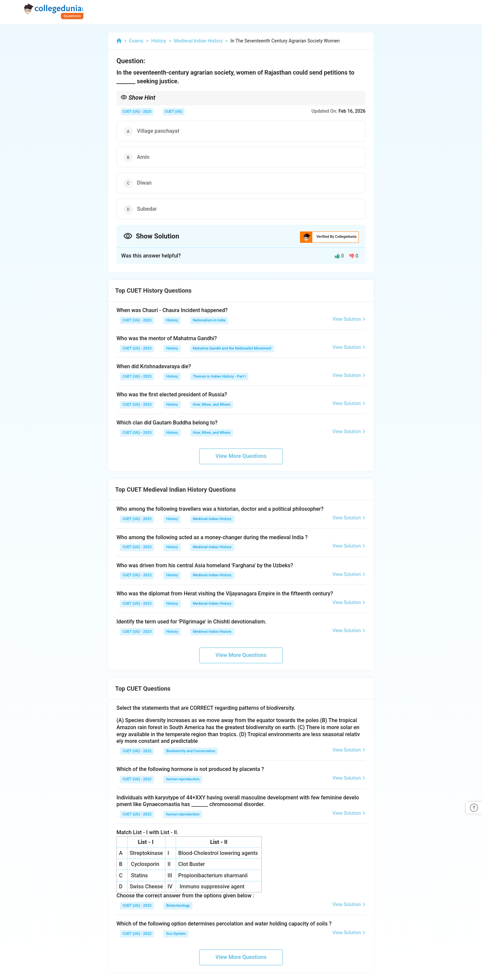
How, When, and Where (212, 405)
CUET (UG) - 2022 (137, 751)
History (172, 320)
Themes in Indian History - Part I (219, 376)
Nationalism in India (209, 320)
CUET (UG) (173, 112)
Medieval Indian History (212, 519)
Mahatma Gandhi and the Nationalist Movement (232, 348)
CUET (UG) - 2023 (137, 320)
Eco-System (176, 934)
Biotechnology (178, 906)
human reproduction (183, 779)
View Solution (349, 319)
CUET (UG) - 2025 (137, 112)
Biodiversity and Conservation (191, 751)
